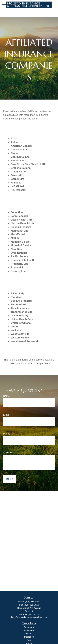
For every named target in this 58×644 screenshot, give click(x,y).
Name (6, 396)
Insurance (29, 637)
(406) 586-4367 (32, 602)
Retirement (29, 627)
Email (6, 415)
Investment (29, 630)
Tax (29, 640)
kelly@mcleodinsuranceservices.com (29, 617)
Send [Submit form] (10, 479)
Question (8, 452)
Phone (7, 434)
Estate (29, 634)
